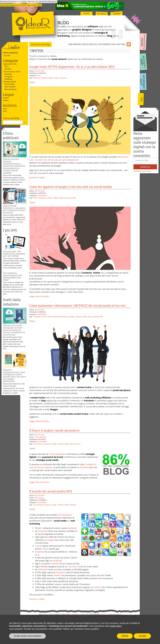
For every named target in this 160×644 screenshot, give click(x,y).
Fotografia (8, 77)
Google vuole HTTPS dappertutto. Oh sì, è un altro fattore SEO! (72, 67)
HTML (35, 198)
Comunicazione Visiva (12, 72)
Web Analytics (10, 87)
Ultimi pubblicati (10, 53)
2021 (5, 111)
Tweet (32, 82)
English (6, 98)
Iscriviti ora (145, 167)
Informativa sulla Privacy (142, 171)
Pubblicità (8, 79)
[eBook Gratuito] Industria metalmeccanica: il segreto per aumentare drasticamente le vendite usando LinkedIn (14, 166)
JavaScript (37, 317)
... (4, 114)
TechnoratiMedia (40, 437)
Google (43, 78)
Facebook (36, 78)
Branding (8, 74)
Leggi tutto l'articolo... (40, 296)
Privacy (104, 614)
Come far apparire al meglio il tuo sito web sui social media (71, 187)
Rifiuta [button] (125, 636)
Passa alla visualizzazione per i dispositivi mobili (21, 5)
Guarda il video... (38, 178)
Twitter (56, 78)
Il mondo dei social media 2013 (51, 491)
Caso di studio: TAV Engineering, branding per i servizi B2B (14, 254)
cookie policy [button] (116, 626)
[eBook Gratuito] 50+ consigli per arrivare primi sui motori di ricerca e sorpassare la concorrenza (14, 330)
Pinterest (62, 198)
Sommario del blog (40, 44)
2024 (5, 109)
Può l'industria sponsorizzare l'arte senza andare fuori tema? (13, 276)
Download (56, 317)
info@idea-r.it (76, 614)
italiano (6, 100)
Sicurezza (63, 78)
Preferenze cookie (114, 614)
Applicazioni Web (10, 64)
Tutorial (49, 317)
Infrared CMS (71, 198)
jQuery (90, 317)
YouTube (72, 566)
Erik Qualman (39, 498)
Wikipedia (43, 569)
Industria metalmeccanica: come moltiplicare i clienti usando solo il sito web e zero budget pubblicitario (15, 375)
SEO (6, 66)
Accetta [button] (142, 636)
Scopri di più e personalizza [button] (27, 636)
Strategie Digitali (9, 82)
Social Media (10, 84)
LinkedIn (50, 78)
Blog (71, 444)
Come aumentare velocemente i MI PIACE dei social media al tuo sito (77, 305)
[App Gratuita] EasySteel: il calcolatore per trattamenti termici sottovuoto (14, 209)
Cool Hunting (37, 444)
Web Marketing (10, 89)
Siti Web (8, 69)
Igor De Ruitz (40, 71)
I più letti (6, 55)
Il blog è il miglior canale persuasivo (54, 430)
